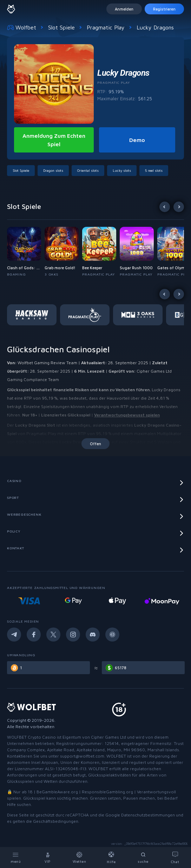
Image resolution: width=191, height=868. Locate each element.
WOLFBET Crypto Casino (31, 737)
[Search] (143, 857)
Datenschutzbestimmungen (148, 815)
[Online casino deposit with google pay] (118, 601)
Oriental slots (88, 170)
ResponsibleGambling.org (107, 792)
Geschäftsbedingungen (56, 821)
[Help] (111, 857)
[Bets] (80, 857)
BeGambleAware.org (57, 792)
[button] (26, 252)
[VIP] (48, 857)
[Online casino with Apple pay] (162, 601)
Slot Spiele (61, 27)
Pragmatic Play (106, 27)
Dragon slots (53, 170)
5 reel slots (154, 170)
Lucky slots (122, 170)
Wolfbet (22, 27)
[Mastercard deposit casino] (29, 601)
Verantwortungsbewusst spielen (127, 415)
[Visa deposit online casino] (73, 601)
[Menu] (16, 857)
